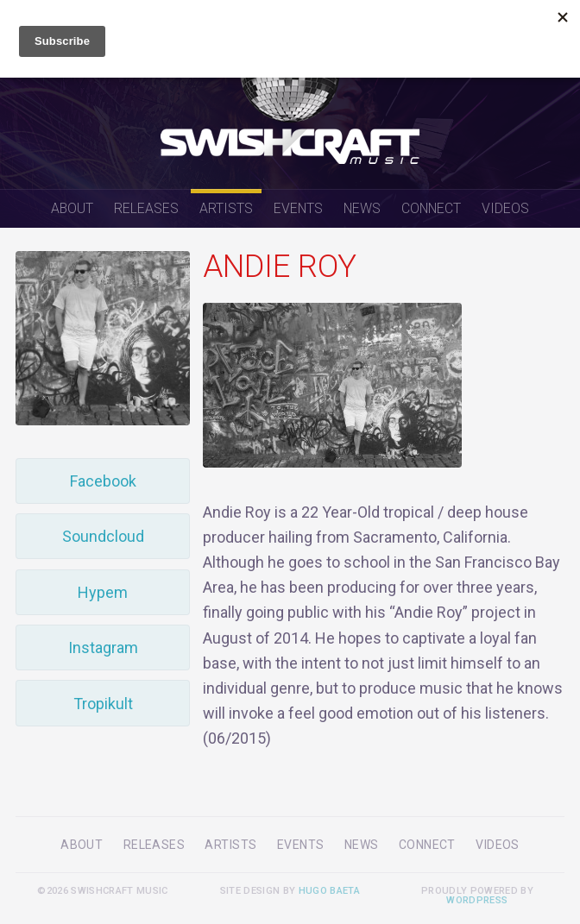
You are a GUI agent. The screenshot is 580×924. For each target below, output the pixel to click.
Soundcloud (103, 536)
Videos (505, 208)
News (362, 208)
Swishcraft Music (290, 94)
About (72, 208)
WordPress (477, 900)
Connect (431, 208)
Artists (226, 208)
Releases (146, 208)
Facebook (103, 481)
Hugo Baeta (329, 891)
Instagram (103, 647)
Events (298, 208)
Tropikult (103, 704)
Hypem (103, 592)
